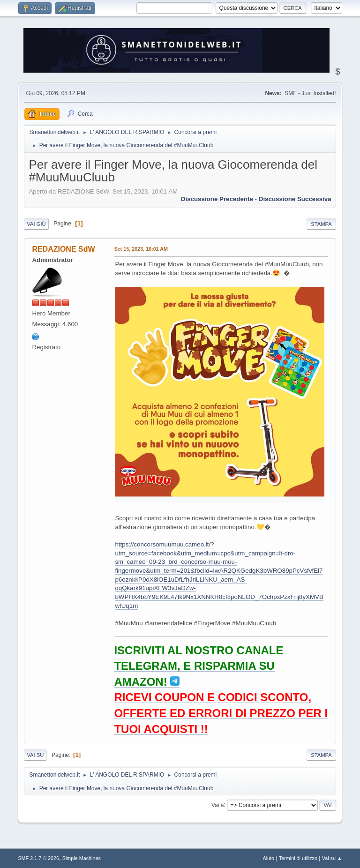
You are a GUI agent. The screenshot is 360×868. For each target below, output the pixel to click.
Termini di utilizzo (298, 858)
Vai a (217, 805)
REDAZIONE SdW (63, 249)
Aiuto (269, 858)
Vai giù (36, 224)
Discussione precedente (217, 199)
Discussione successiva (295, 199)
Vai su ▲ (332, 858)
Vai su (35, 755)
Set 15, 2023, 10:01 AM (141, 249)
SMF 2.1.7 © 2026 (38, 858)
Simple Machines (82, 858)
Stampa (321, 224)
